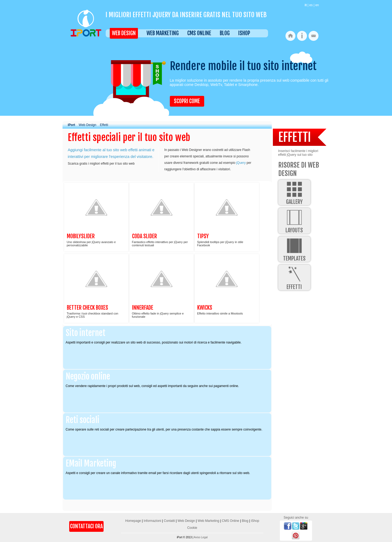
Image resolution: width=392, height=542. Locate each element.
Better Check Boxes (87, 308)
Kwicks (205, 308)
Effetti (104, 125)
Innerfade (143, 308)
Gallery (294, 192)
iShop (244, 33)
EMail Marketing (91, 463)
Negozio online (88, 376)
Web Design (124, 33)
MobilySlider (81, 236)
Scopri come (187, 101)
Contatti (169, 521)
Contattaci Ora (86, 526)
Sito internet (86, 333)
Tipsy (203, 236)
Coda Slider (144, 236)
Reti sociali (83, 420)
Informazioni (152, 521)
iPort (72, 125)
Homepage (133, 521)
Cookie (192, 528)
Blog (225, 33)
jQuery (241, 163)
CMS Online (199, 33)
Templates (294, 249)
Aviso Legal (201, 537)
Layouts (294, 221)
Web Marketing (163, 33)
